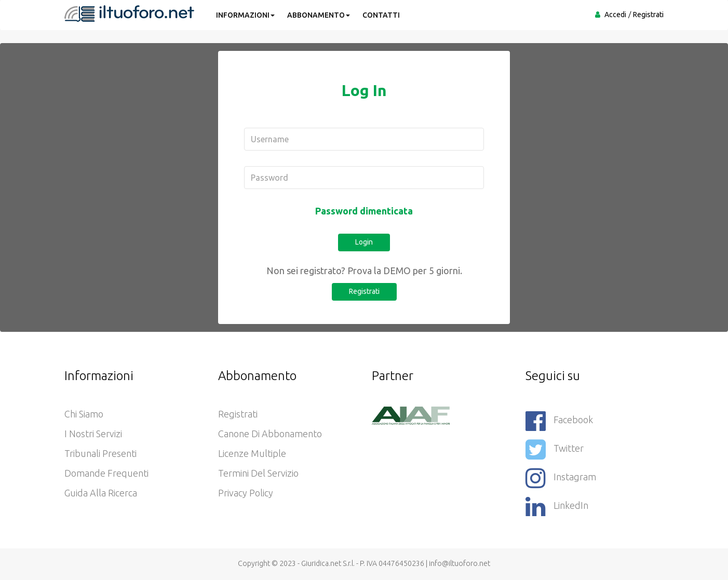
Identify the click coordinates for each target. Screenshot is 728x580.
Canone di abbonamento (270, 434)
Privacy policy (246, 493)
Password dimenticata (364, 211)
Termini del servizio (258, 473)
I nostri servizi (93, 434)
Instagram (561, 478)
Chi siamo (84, 414)
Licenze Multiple (252, 453)
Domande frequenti (106, 473)
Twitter (555, 449)
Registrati (648, 15)
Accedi (615, 15)
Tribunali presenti (100, 453)
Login (364, 242)
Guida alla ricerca (101, 493)
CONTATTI (381, 15)
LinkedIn (557, 507)
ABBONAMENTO (319, 15)
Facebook (559, 421)
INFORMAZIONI (245, 15)
